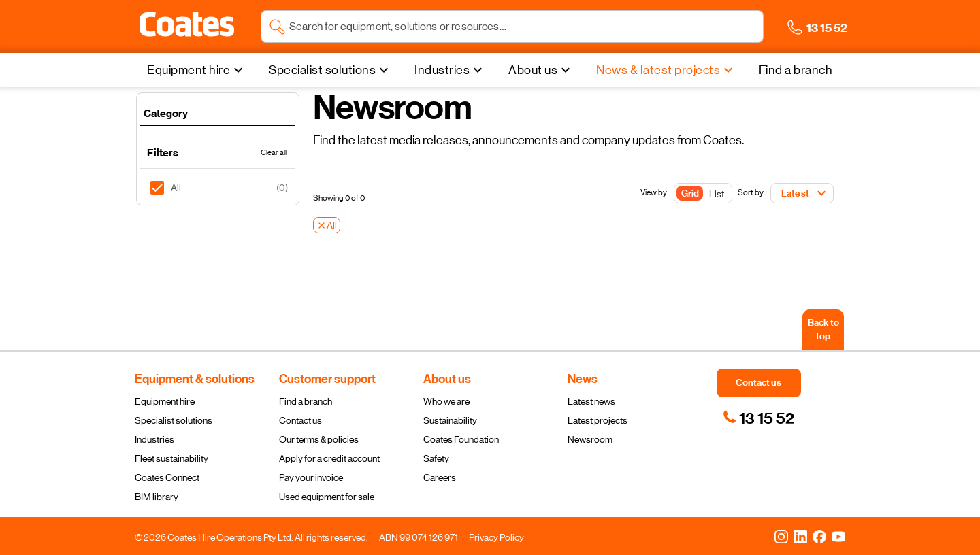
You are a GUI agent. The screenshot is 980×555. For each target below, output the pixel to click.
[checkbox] (162, 188)
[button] (187, 24)
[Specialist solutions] (330, 70)
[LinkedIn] (800, 536)
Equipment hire (165, 401)
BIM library (157, 497)
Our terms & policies (319, 439)
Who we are (446, 401)
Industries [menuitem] (442, 70)
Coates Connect (167, 477)
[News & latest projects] (666, 70)
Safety (436, 458)
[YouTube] (838, 536)
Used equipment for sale (327, 497)
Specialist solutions (174, 420)
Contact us (300, 420)
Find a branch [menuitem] (796, 70)
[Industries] (450, 70)
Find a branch (306, 401)
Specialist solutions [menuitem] (322, 70)
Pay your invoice (311, 477)
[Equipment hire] (197, 70)
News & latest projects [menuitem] (658, 70)
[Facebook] (819, 536)
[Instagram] (781, 536)
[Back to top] (823, 330)
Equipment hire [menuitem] (189, 70)
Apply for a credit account (329, 458)
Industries (154, 439)
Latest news (591, 401)
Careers (440, 477)
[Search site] (522, 27)
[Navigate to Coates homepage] (187, 27)
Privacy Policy (496, 537)
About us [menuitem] (533, 70)
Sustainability (450, 420)
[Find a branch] (796, 70)
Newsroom (590, 439)
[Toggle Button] (703, 194)
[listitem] (218, 188)
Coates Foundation (461, 439)
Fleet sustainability (171, 458)
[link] (758, 418)
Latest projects (598, 420)
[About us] (541, 70)
